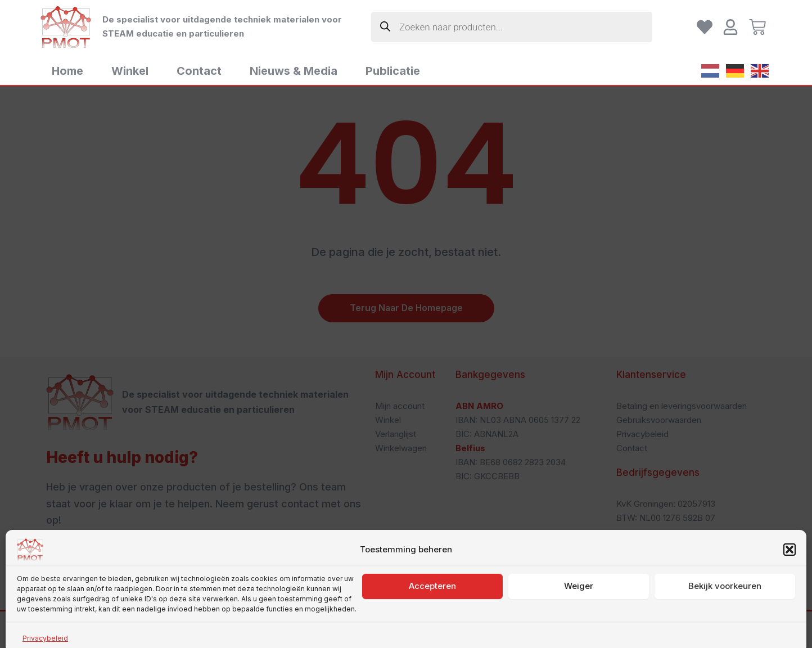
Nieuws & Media (294, 71)
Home (67, 71)
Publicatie (393, 71)
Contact (199, 71)
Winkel (130, 71)
